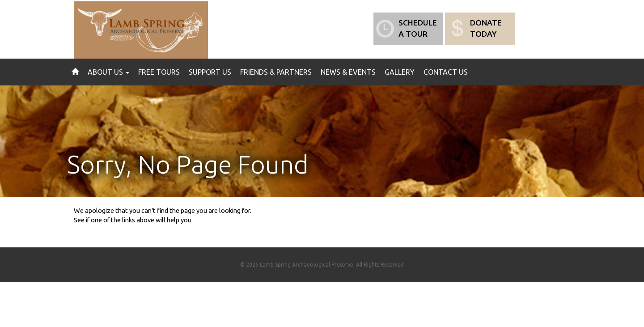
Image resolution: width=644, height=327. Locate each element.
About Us (108, 72)
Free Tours (159, 72)
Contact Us (446, 72)
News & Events (348, 72)
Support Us (210, 72)
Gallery (400, 72)
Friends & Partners (276, 72)
